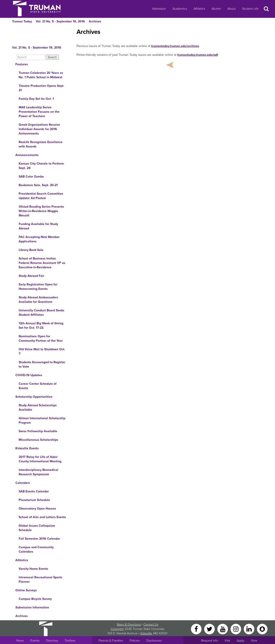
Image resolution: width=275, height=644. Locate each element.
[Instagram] (236, 629)
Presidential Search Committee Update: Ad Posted (41, 196)
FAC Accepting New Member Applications (39, 239)
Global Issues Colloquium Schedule (37, 528)
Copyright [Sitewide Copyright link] (117, 629)
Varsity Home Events (33, 569)
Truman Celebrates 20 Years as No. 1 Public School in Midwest (41, 75)
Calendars (23, 483)
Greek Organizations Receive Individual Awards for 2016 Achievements (39, 129)
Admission (159, 9)
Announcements (27, 155)
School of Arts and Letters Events (42, 517)
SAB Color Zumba (31, 177)
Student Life (250, 9)
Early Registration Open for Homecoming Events (38, 287)
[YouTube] (223, 629)
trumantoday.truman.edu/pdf (198, 55)
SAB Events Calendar (34, 491)
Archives (95, 21)
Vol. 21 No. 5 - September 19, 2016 (60, 21)
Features (22, 64)
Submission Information (32, 607)
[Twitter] (210, 629)
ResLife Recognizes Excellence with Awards (41, 144)
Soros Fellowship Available (38, 431)
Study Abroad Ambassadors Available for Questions (38, 300)
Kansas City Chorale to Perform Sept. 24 (41, 166)
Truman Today (22, 21)
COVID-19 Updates (29, 375)
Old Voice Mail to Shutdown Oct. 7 (42, 351)
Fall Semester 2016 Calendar (39, 539)
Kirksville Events (27, 448)
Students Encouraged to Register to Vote (42, 364)
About (232, 9)
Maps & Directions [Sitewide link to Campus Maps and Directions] (129, 625)
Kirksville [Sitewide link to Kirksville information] (146, 633)
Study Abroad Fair (31, 276)
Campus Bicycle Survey (35, 599)
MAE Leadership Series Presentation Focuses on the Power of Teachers (39, 112)
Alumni (216, 9)
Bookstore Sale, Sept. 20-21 (38, 185)
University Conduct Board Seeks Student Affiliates (41, 313)
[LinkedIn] (249, 629)
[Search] (31, 57)
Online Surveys (26, 590)
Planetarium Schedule (34, 500)
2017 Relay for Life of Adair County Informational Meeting (40, 459)
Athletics (199, 9)
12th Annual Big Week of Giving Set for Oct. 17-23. (41, 326)
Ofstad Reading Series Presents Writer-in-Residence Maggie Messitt (41, 211)
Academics (180, 9)
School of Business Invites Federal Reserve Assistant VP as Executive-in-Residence (42, 263)
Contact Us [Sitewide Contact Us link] (151, 625)
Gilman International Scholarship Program (42, 420)
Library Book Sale (31, 250)
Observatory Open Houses (37, 509)
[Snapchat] (262, 629)
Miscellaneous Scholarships (38, 440)
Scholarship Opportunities (34, 397)
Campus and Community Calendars (36, 549)
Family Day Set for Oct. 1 (36, 99)
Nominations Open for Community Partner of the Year (41, 338)
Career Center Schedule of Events (38, 386)
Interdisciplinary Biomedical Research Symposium (38, 472)
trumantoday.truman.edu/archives (175, 46)
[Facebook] (197, 629)
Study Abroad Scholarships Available (38, 407)
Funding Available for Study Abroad (38, 226)
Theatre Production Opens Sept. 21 (41, 88)
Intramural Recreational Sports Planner (40, 580)
